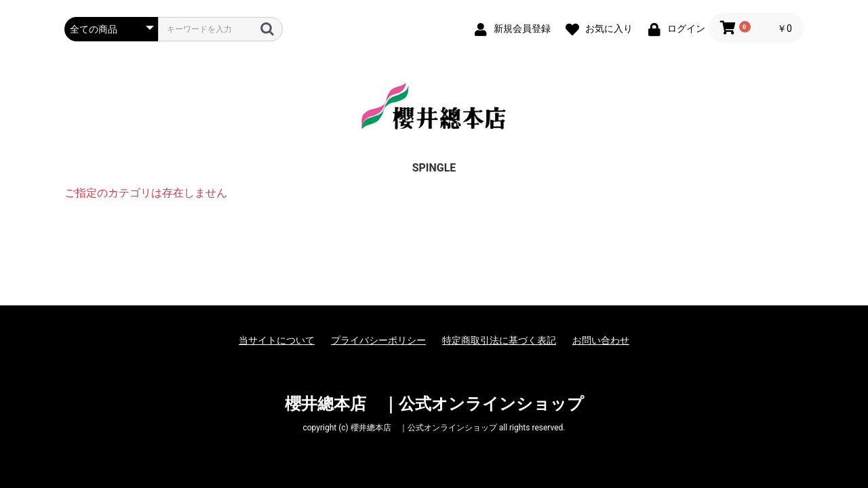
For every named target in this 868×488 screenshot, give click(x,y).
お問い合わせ (601, 340)
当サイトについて (277, 340)
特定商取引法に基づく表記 (499, 340)
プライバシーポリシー (378, 340)
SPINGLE (434, 168)
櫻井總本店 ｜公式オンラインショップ (434, 404)
